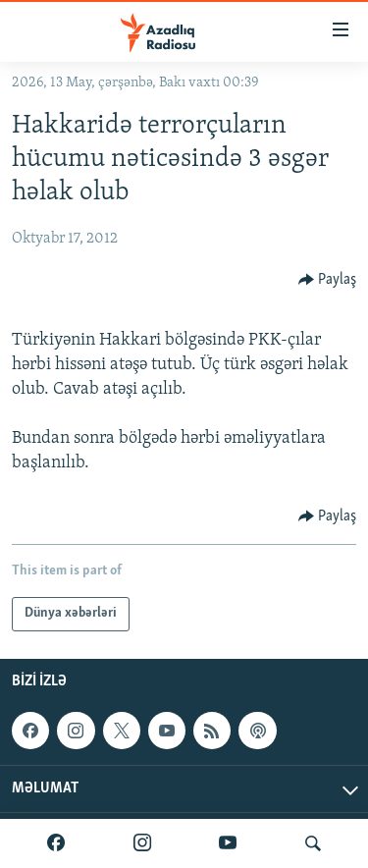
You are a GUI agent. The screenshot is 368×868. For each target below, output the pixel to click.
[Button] (328, 280)
